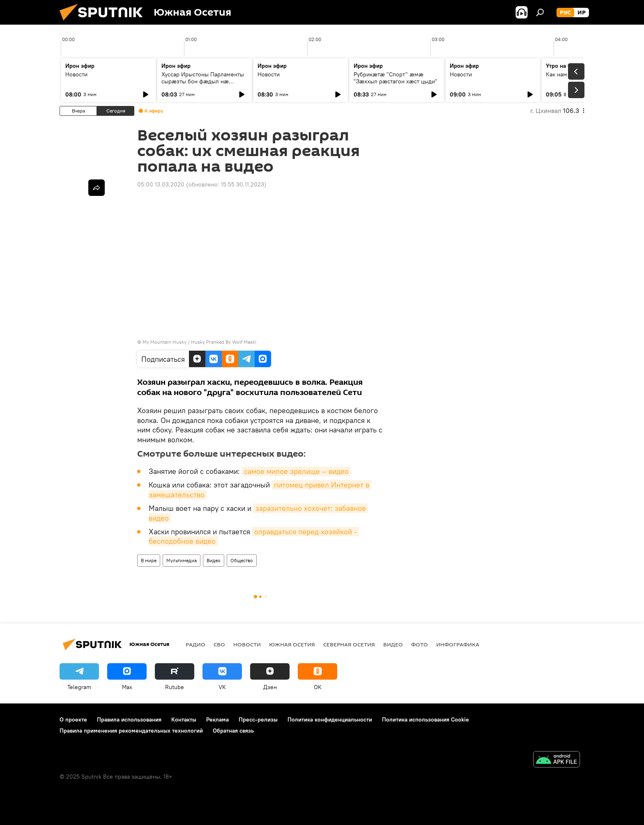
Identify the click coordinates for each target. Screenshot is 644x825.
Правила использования (129, 719)
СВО (219, 644)
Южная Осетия (292, 644)
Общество (242, 560)
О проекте (73, 719)
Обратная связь (233, 731)
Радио (195, 644)
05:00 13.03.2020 (161, 184)
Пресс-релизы (258, 719)
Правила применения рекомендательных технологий (131, 731)
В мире (149, 560)
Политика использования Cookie (425, 719)
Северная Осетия (349, 644)
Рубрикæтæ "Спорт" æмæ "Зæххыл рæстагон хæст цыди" (396, 78)
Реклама (217, 719)
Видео (214, 560)
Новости (76, 74)
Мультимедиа (182, 560)
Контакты (184, 719)
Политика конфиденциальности (330, 719)
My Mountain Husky (164, 342)
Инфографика (458, 644)
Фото (420, 644)
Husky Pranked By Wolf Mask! (224, 342)
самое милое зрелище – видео (296, 471)
